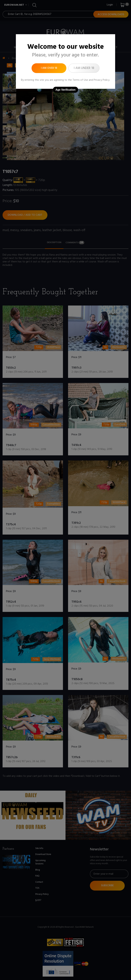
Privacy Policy (102, 80)
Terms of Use (80, 80)
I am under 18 (84, 68)
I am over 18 (49, 68)
